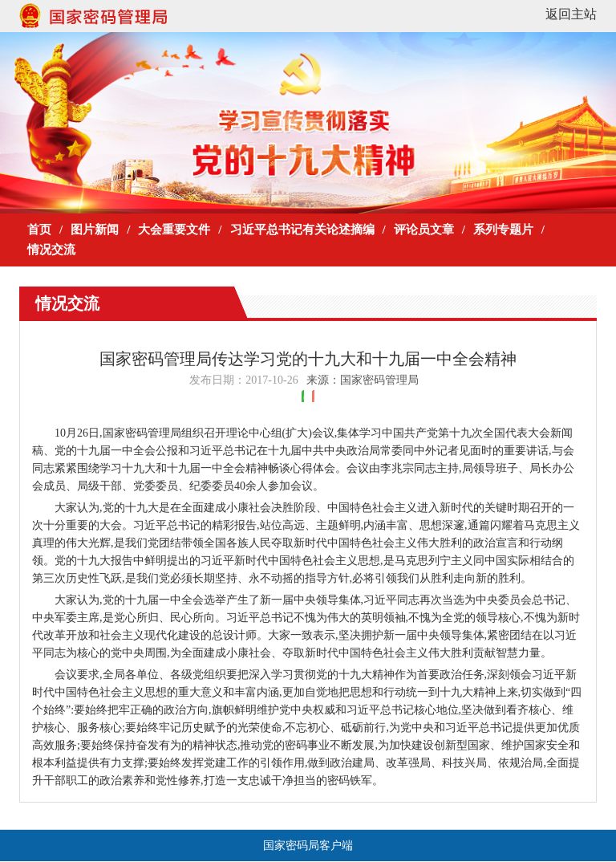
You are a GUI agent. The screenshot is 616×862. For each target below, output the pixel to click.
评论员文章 (424, 230)
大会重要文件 (174, 230)
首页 (39, 230)
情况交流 (51, 250)
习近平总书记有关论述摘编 (302, 230)
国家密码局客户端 (308, 846)
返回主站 (571, 14)
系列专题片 (503, 230)
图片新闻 (95, 230)
